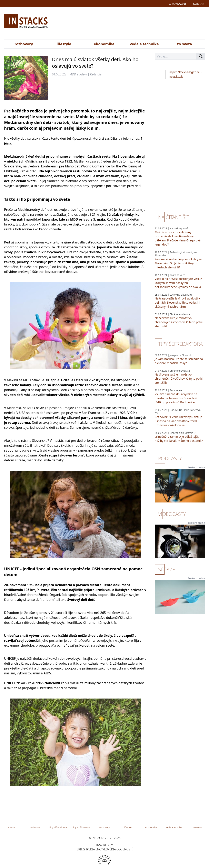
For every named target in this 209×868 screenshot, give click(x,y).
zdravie (12, 827)
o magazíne (178, 4)
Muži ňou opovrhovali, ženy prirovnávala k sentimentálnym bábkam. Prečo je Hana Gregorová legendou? (178, 238)
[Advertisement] (137, 24)
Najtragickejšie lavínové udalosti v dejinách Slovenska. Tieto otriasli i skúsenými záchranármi (177, 302)
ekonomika (104, 44)
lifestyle (64, 44)
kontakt (199, 4)
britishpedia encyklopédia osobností (104, 849)
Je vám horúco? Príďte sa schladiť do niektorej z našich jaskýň (179, 361)
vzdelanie (35, 827)
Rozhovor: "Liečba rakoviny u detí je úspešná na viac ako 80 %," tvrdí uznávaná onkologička (178, 421)
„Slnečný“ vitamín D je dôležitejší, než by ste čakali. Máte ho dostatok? (179, 439)
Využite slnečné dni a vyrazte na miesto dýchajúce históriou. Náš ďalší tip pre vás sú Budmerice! (176, 398)
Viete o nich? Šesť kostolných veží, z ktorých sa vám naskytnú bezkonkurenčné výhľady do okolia (178, 283)
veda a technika (144, 44)
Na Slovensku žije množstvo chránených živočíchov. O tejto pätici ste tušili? (179, 322)
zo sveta (184, 44)
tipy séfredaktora (58, 827)
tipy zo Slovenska (81, 827)
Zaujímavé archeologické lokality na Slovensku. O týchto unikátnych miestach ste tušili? (178, 263)
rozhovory (24, 44)
